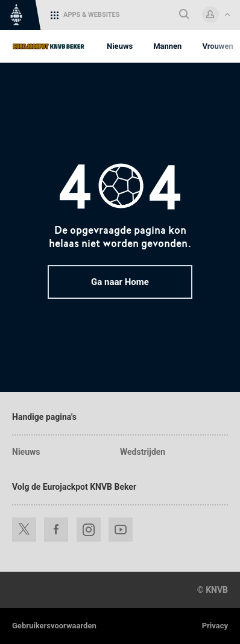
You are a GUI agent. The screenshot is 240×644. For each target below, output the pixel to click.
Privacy (215, 626)
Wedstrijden (143, 452)
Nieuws (26, 452)
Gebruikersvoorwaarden (54, 626)
